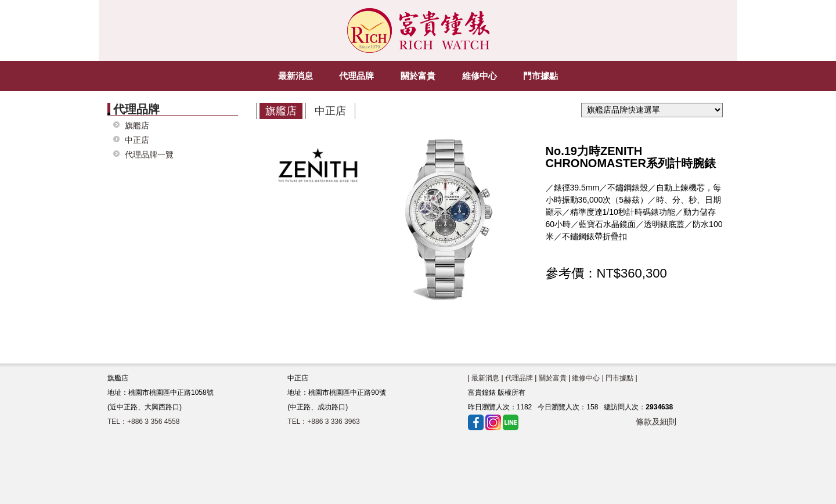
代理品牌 (519, 377)
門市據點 (619, 377)
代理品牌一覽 (149, 154)
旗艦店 (137, 125)
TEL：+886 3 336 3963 (323, 421)
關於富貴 (553, 377)
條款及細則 (656, 421)
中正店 (137, 140)
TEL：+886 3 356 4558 (143, 421)
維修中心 (586, 377)
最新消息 (485, 377)
